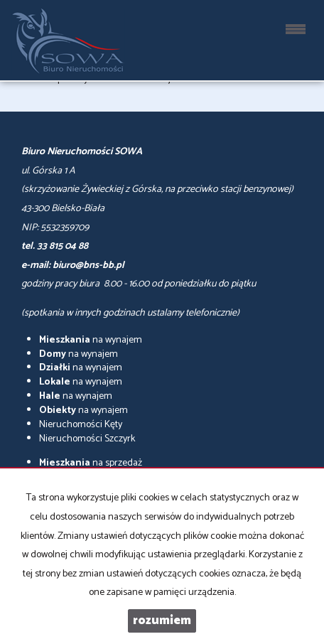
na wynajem (91, 340)
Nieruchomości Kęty (81, 425)
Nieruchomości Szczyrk (87, 439)
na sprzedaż (91, 463)
